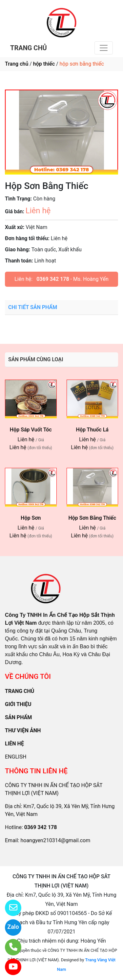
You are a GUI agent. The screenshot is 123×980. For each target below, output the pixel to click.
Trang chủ (17, 64)
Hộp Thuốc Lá (92, 430)
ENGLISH (16, 757)
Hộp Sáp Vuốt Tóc (31, 430)
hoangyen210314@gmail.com (55, 840)
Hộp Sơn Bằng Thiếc (92, 518)
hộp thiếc (44, 64)
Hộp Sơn (31, 518)
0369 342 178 (53, 279)
